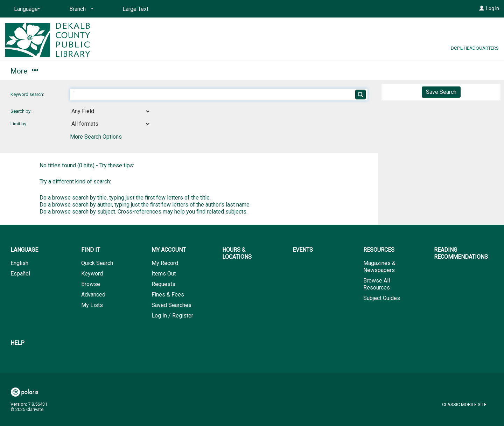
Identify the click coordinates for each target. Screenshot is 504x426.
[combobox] (110, 111)
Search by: (22, 111)
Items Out (164, 274)
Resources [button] (264, 71)
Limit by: (19, 124)
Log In (493, 8)
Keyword (92, 274)
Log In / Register (172, 316)
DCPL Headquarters (475, 48)
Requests (163, 284)
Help (17, 343)
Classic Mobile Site (464, 404)
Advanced (93, 295)
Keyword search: (28, 94)
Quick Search (97, 263)
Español (20, 274)
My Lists (92, 305)
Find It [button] (24, 71)
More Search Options (96, 137)
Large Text (135, 9)
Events (212, 71)
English (19, 263)
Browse (91, 284)
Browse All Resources (377, 284)
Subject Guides (382, 298)
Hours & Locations (152, 71)
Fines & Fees (168, 295)
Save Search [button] (441, 92)
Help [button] (421, 71)
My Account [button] (80, 71)
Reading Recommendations (347, 71)
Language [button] (24, 250)
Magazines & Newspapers (379, 267)
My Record (165, 263)
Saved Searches (171, 305)
